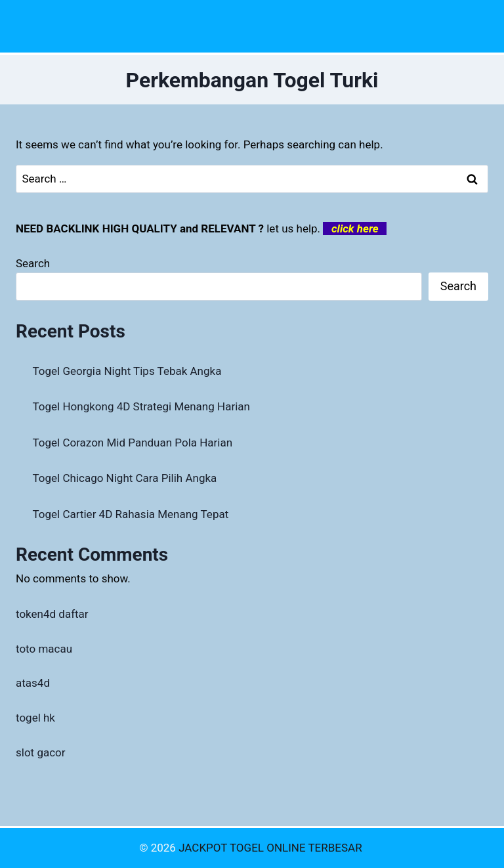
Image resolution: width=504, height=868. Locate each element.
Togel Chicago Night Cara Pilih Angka (125, 478)
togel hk (35, 718)
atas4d (33, 683)
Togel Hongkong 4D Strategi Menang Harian (141, 406)
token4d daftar (52, 614)
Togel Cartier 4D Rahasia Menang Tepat (131, 514)
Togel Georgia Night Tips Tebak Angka (127, 371)
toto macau (44, 649)
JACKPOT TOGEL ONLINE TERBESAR (272, 848)
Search (33, 263)
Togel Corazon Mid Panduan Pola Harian (133, 443)
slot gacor (41, 752)
